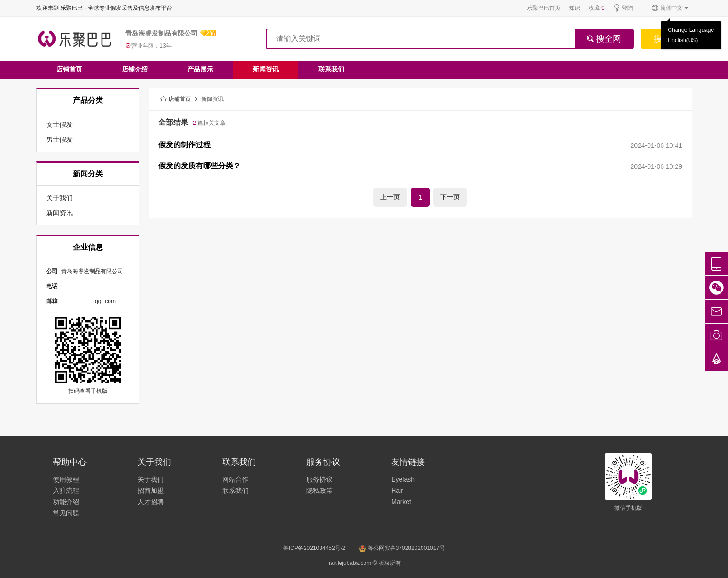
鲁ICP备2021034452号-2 (314, 548)
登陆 (623, 8)
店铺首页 (69, 69)
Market (401, 502)
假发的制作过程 (184, 145)
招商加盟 (151, 491)
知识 (575, 8)
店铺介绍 (135, 69)
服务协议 (320, 479)
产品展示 (200, 69)
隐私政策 (320, 491)
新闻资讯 (266, 69)
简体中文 (671, 8)
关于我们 (151, 479)
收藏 (597, 8)
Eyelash (403, 479)
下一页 (450, 197)
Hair (397, 491)
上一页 (390, 197)
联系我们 (331, 69)
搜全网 (604, 39)
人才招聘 (151, 502)
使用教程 (66, 479)
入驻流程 (66, 491)
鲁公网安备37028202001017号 (402, 548)
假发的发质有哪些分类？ (199, 166)
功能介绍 (66, 502)
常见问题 (66, 513)
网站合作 (235, 479)
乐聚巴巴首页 (544, 8)
